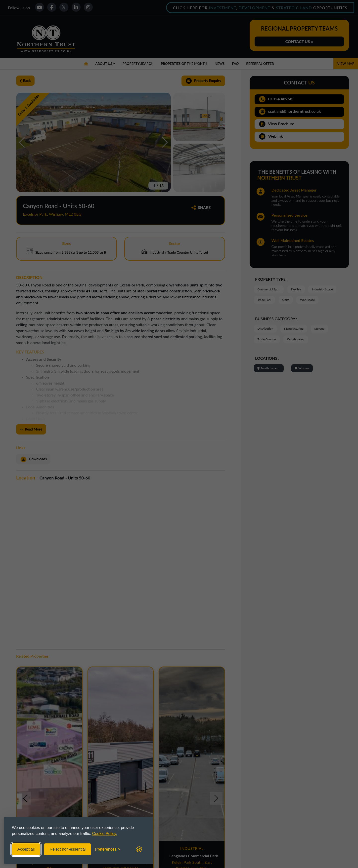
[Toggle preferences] (108, 849)
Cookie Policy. (105, 834)
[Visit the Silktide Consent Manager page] (139, 849)
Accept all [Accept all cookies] (26, 849)
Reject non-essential (67, 849)
